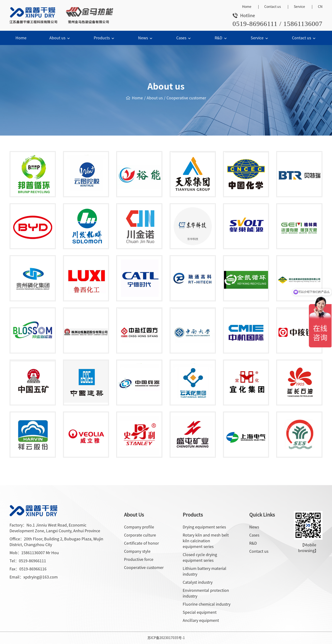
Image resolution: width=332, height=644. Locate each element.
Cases (184, 38)
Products (104, 38)
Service (299, 7)
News (146, 38)
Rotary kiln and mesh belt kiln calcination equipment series (206, 541)
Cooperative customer (186, 98)
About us (60, 38)
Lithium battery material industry (205, 571)
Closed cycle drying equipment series (200, 558)
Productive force (139, 559)
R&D (221, 38)
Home (247, 7)
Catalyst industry (198, 582)
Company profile (139, 527)
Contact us (273, 7)
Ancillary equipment (201, 620)
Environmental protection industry (206, 593)
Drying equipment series (204, 527)
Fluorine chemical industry (207, 604)
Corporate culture (140, 535)
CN (320, 7)
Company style (137, 551)
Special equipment (200, 612)
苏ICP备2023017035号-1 (166, 638)
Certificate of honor (141, 543)
